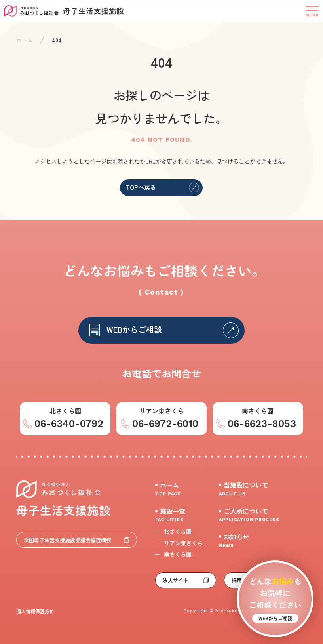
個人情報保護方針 (35, 611)
